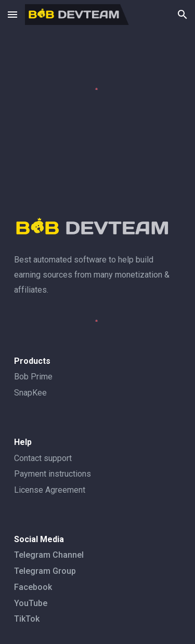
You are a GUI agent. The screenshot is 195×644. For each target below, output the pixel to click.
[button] (12, 14)
